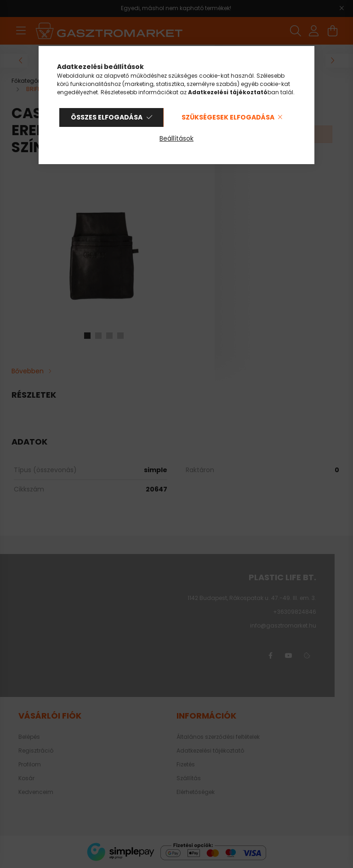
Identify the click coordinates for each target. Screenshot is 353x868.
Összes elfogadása (107, 117)
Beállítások (176, 138)
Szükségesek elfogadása (228, 117)
